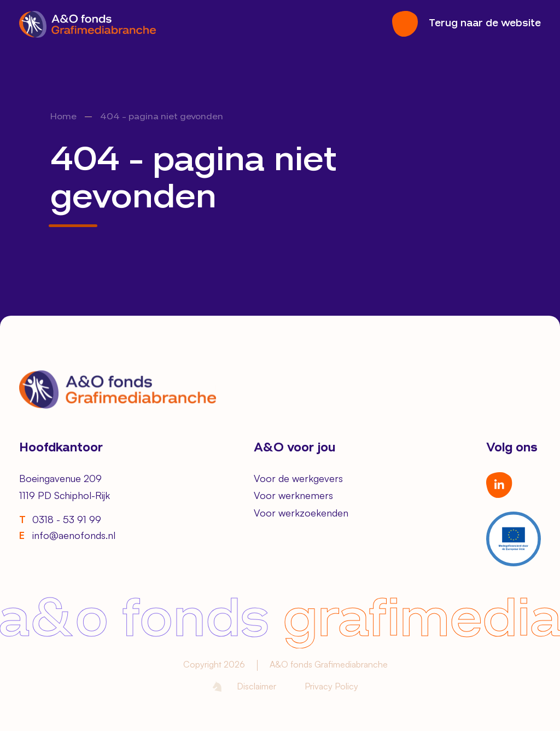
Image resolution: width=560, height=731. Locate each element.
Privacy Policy (331, 686)
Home (63, 117)
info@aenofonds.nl (67, 535)
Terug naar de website (485, 24)
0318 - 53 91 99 (60, 520)
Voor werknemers (293, 495)
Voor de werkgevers (298, 478)
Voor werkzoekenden (301, 513)
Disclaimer (256, 686)
